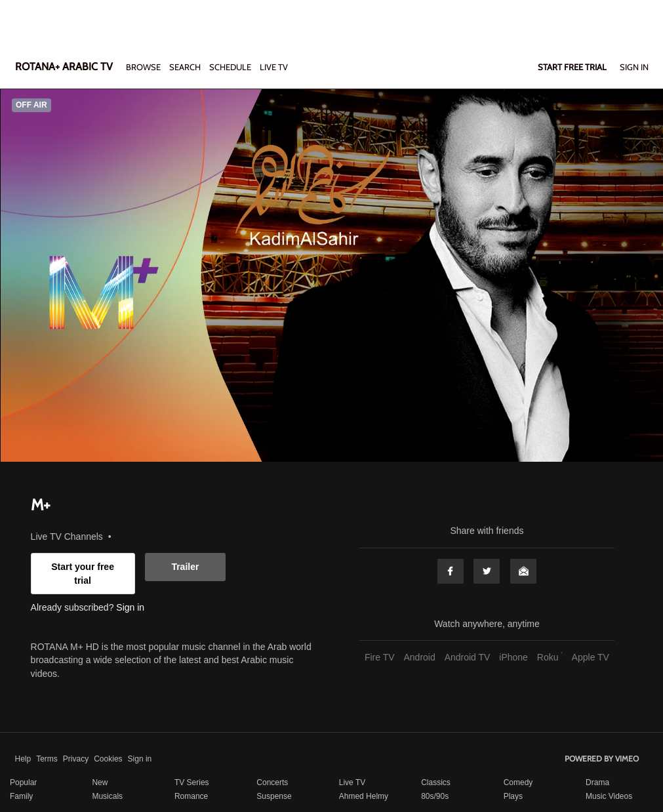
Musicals (107, 796)
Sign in (130, 607)
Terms (47, 759)
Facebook (451, 571)
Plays (513, 796)
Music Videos (609, 796)
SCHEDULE (230, 67)
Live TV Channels (67, 537)
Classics (436, 782)
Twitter (487, 571)
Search (186, 67)
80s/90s (435, 796)
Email (523, 571)
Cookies (108, 759)
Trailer (185, 567)
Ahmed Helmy (364, 796)
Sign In (634, 67)
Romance (191, 796)
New (100, 782)
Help (23, 759)
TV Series (192, 782)
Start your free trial (83, 573)
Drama (597, 782)
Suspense (274, 796)
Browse (144, 67)
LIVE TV (274, 67)
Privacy (76, 759)
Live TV (352, 782)
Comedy (518, 782)
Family (21, 796)
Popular (23, 782)
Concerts (272, 782)
